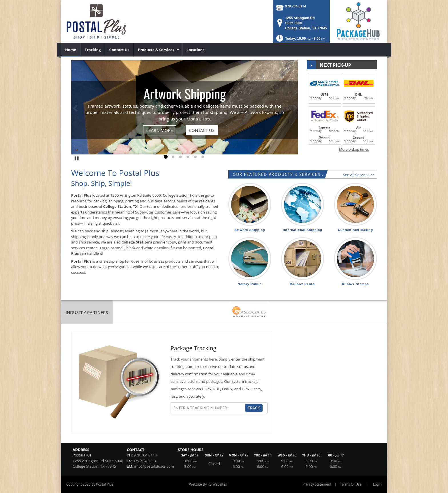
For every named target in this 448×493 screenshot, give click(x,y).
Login (377, 484)
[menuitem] (71, 50)
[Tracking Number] (209, 408)
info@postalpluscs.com (154, 466)
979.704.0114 (296, 6)
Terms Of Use (351, 484)
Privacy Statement (317, 484)
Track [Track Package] (254, 408)
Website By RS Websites (208, 484)
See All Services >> (359, 175)
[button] (300, 40)
